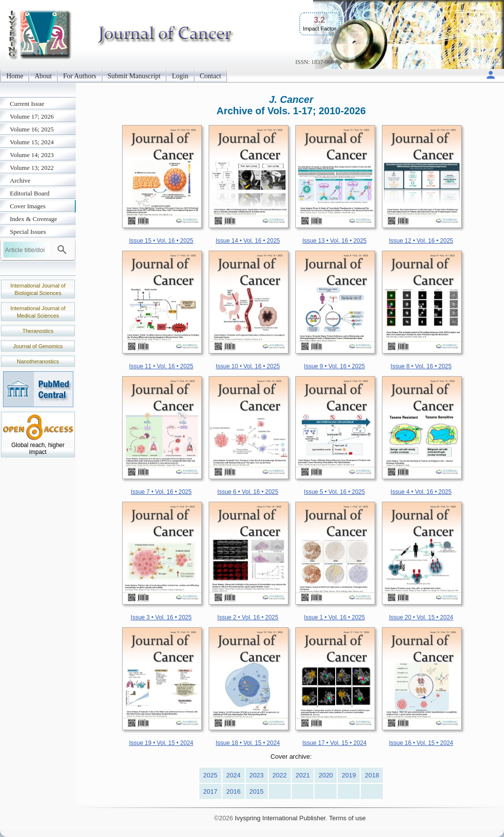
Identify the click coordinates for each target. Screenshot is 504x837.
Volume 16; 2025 (32, 129)
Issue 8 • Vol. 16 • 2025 (421, 366)
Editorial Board (30, 193)
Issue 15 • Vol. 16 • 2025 (161, 241)
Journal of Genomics (38, 346)
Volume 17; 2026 (32, 116)
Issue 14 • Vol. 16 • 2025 (248, 241)
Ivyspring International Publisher (280, 818)
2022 (280, 775)
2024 (234, 775)
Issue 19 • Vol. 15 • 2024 (161, 743)
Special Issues (28, 232)
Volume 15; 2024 (32, 142)
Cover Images (28, 206)
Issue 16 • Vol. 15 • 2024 (421, 743)
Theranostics (38, 331)
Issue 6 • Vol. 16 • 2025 (248, 492)
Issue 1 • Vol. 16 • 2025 (335, 617)
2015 (257, 791)
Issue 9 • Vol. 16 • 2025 (335, 366)
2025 (210, 775)
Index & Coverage (33, 219)
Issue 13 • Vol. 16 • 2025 (334, 241)
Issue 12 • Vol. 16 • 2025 (421, 241)
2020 (326, 775)
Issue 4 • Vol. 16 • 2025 (421, 492)
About (43, 76)
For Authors (79, 76)
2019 (349, 775)
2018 (372, 775)
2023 (257, 775)
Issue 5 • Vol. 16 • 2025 (335, 492)
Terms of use (347, 818)
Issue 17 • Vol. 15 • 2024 (334, 743)
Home (15, 76)
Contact (211, 76)
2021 (303, 775)
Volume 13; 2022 (32, 168)
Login (180, 76)
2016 (234, 791)
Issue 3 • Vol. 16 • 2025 (161, 617)
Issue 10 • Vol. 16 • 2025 (248, 366)
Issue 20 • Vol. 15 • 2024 (421, 617)
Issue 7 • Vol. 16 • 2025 (161, 492)
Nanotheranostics (38, 361)
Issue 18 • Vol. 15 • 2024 (248, 743)
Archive (20, 180)
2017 (210, 791)
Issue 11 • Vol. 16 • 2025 (161, 366)
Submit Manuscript (134, 76)
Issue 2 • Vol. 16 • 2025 (248, 617)
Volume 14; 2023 (32, 155)
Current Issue (27, 104)
